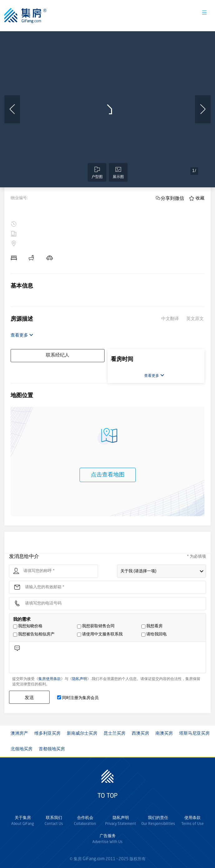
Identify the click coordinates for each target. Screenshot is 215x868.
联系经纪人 (58, 355)
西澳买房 (140, 733)
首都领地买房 (52, 749)
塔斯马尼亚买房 (194, 733)
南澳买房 (164, 733)
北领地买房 (22, 749)
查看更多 (22, 335)
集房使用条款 (50, 679)
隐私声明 (80, 679)
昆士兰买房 (115, 733)
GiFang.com (94, 859)
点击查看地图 (108, 475)
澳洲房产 (19, 733)
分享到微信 (172, 198)
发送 (29, 697)
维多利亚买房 (47, 733)
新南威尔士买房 (82, 733)
